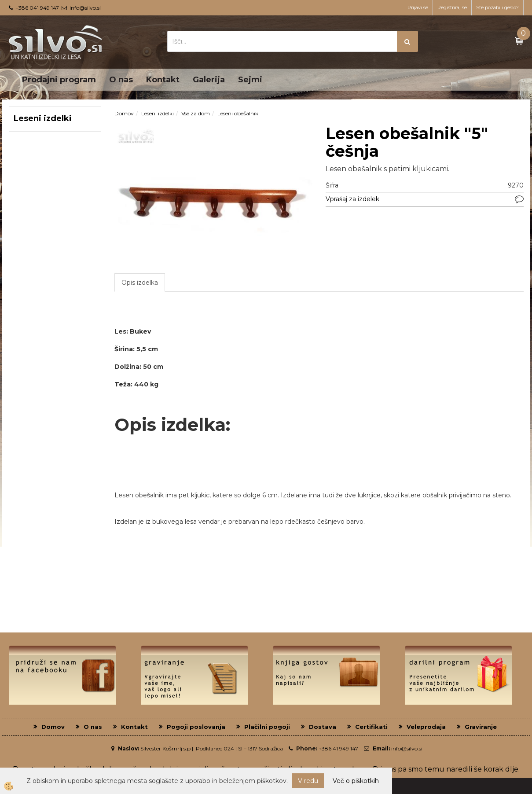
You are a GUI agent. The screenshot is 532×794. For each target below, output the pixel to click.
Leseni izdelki (158, 113)
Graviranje (481, 727)
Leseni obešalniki (238, 113)
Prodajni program (59, 80)
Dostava (323, 727)
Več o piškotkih (356, 781)
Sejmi (250, 80)
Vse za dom (196, 113)
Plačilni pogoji (267, 727)
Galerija (209, 80)
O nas (121, 80)
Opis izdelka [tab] (140, 283)
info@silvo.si (85, 8)
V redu (308, 781)
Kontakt (163, 80)
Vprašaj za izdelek (352, 199)
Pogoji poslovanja (196, 727)
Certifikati (371, 727)
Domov (124, 113)
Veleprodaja (426, 727)
